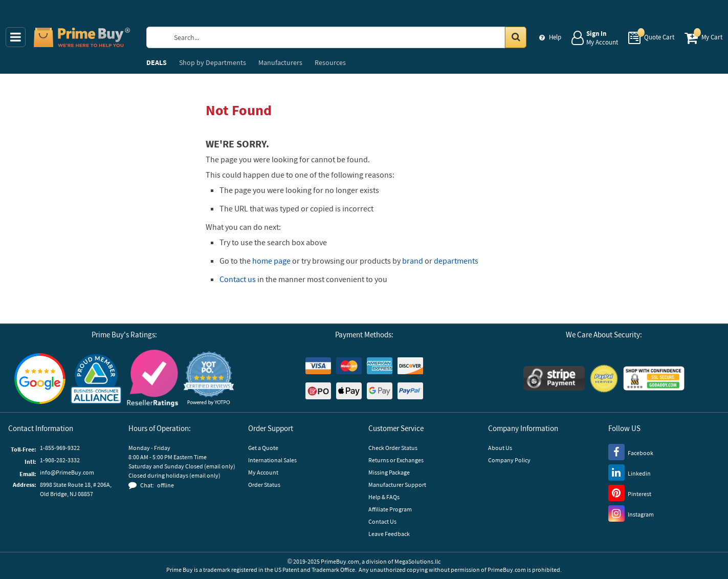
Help (555, 37)
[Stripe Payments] (554, 378)
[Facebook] (631, 452)
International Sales (272, 460)
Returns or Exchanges (396, 460)
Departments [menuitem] (213, 62)
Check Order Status (393, 448)
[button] (209, 379)
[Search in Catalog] (516, 37)
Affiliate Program (390, 509)
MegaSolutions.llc (417, 561)
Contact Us (382, 521)
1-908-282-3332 (60, 460)
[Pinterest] (630, 492)
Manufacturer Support (397, 485)
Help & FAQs (384, 497)
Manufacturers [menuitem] (280, 62)
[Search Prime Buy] (346, 37)
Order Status (264, 485)
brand (413, 261)
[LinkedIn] (630, 472)
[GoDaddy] (654, 378)
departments (456, 261)
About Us (500, 448)
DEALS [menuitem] (157, 62)
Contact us (238, 279)
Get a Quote (263, 448)
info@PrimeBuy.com (67, 472)
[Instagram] (631, 513)
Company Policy (509, 460)
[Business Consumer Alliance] (96, 378)
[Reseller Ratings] (152, 378)
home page (271, 261)
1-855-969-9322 (60, 448)
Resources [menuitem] (330, 62)
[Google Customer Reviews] (40, 379)
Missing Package (389, 472)
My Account (263, 472)
